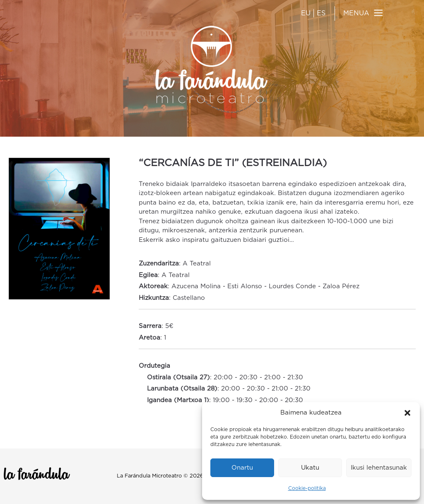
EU (306, 13)
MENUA (356, 13)
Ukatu (310, 468)
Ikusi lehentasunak (379, 468)
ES (321, 13)
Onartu (242, 468)
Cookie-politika (307, 488)
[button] (407, 413)
